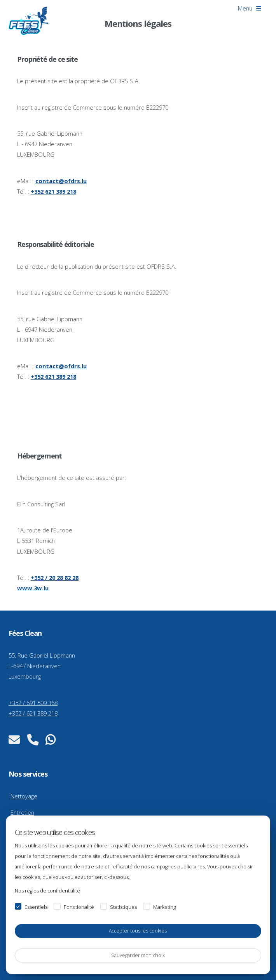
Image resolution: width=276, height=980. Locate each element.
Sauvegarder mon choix (138, 955)
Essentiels (36, 907)
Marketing (165, 907)
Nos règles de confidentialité (47, 891)
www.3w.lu (33, 588)
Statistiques (123, 907)
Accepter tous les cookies (138, 931)
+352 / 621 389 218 (33, 713)
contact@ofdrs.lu (61, 181)
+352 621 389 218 (53, 191)
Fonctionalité (79, 907)
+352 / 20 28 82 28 (55, 577)
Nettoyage (24, 796)
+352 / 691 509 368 (33, 703)
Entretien (22, 812)
